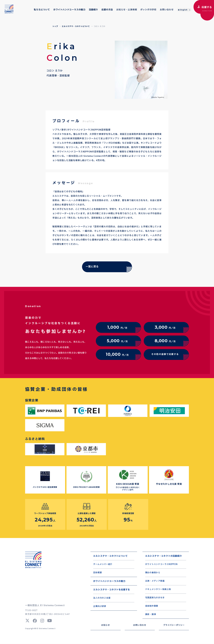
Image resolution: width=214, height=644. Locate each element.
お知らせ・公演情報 (127, 10)
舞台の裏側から (153, 573)
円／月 (117, 327)
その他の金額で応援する (165, 354)
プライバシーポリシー (174, 625)
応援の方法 (107, 10)
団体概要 (98, 573)
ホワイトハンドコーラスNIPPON (161, 564)
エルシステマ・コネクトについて (76, 26)
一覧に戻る (92, 267)
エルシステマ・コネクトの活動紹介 (164, 556)
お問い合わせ (167, 10)
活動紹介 (93, 10)
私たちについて (42, 10)
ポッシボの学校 (148, 10)
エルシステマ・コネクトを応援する (112, 590)
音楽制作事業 (152, 606)
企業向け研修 (100, 606)
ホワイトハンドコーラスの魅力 (69, 10)
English (184, 10)
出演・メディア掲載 (155, 581)
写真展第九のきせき (155, 598)
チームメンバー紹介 (103, 564)
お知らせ (106, 625)
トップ (55, 26)
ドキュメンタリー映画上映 (158, 589)
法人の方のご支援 (102, 598)
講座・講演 (151, 615)
